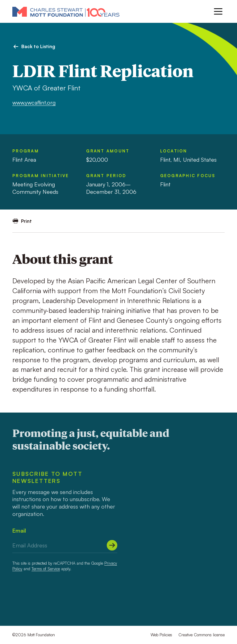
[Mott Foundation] (66, 11)
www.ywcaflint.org (34, 102)
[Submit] (112, 545)
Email (19, 530)
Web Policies (161, 635)
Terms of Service (46, 569)
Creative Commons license (202, 635)
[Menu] (218, 11)
